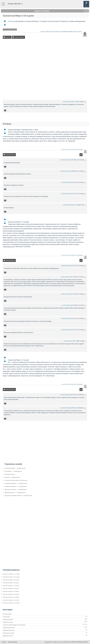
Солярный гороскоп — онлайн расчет (16, 483)
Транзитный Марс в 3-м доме (11, 597)
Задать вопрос (42, 11)
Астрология (6, 617)
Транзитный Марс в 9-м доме (11, 580)
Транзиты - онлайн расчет (12, 477)
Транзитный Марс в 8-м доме (11, 583)
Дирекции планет (8, 636)
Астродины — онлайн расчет (13, 471)
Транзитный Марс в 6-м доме (11, 588)
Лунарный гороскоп (9, 630)
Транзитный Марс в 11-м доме (11, 574)
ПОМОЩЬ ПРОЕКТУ (83, 642)
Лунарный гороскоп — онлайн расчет (16, 486)
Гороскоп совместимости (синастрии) (16, 480)
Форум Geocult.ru (15, 4)
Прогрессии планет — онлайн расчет (16, 490)
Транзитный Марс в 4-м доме (11, 594)
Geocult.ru (60, 642)
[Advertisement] (45, 56)
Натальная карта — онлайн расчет (15, 468)
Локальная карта (10, 474)
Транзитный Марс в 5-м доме (11, 591)
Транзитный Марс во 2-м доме (11, 603)
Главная (4, 642)
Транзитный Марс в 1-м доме (11, 600)
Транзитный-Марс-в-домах (10, 30)
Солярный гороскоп (9, 628)
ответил (63, 149)
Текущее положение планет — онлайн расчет (18, 496)
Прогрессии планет (9, 633)
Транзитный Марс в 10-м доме (11, 577)
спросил (43, 31)
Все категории (7, 614)
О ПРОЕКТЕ (73, 642)
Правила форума (13, 642)
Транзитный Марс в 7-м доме (11, 586)
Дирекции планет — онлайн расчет (15, 493)
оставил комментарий (69, 102)
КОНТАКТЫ (66, 642)
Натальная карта (8, 619)
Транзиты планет (77, 31)
